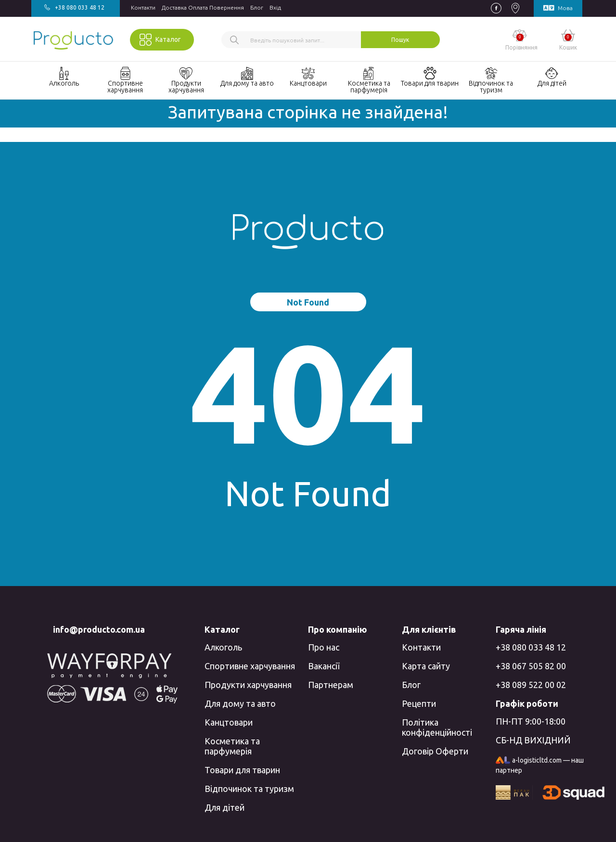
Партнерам (331, 685)
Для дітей (225, 807)
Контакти (143, 7)
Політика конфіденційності (437, 727)
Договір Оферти (435, 751)
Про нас (324, 647)
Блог (257, 7)
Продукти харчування (248, 685)
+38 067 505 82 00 (531, 666)
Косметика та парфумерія (232, 746)
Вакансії (324, 666)
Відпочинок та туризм (249, 789)
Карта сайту (426, 666)
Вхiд (275, 7)
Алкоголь (223, 647)
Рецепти (419, 703)
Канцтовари (229, 722)
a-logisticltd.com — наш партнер (540, 765)
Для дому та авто (240, 703)
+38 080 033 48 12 (531, 647)
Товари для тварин (242, 770)
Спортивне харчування (250, 666)
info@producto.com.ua (99, 629)
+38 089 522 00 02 (531, 685)
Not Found (308, 302)
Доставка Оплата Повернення (203, 7)
